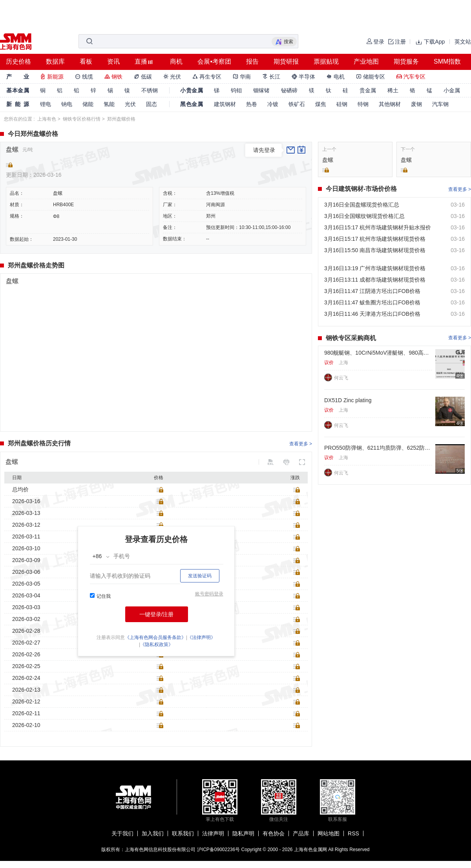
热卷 (252, 104)
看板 (86, 61)
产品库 (301, 833)
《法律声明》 (201, 637)
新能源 (52, 77)
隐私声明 (243, 833)
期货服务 (406, 61)
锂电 (46, 104)
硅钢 (342, 104)
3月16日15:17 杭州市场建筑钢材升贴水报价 (378, 227)
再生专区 (207, 77)
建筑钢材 (225, 104)
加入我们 (153, 833)
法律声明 (213, 833)
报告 (252, 61)
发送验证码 (200, 576)
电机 (336, 77)
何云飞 (341, 378)
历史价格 (18, 61)
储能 (88, 104)
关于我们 (122, 833)
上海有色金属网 (310, 850)
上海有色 (47, 119)
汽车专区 (411, 77)
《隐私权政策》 (157, 645)
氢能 (109, 104)
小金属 (452, 90)
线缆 (84, 77)
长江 (271, 77)
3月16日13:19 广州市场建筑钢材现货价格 (375, 268)
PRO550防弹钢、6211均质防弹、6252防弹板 (378, 448)
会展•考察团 (214, 61)
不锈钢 (150, 90)
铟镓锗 (261, 90)
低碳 (143, 77)
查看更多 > (301, 444)
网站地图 (329, 833)
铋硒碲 (289, 90)
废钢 (416, 104)
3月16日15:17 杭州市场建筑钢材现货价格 (375, 239)
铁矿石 (297, 104)
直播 (141, 61)
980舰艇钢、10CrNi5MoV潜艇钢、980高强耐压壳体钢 (378, 353)
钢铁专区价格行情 (82, 119)
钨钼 (236, 90)
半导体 (303, 77)
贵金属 (368, 90)
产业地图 (366, 61)
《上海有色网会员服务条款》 (155, 637)
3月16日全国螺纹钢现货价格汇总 (364, 216)
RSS (353, 833)
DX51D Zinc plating (348, 400)
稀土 (393, 90)
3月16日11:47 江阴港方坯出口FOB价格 (372, 291)
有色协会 (274, 833)
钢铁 (113, 77)
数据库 (55, 61)
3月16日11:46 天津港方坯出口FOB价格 (372, 314)
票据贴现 (326, 61)
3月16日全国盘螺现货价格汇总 (362, 205)
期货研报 (286, 61)
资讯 (113, 61)
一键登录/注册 (157, 614)
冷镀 (273, 104)
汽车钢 (440, 104)
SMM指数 (447, 61)
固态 (152, 104)
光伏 (172, 77)
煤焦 (321, 104)
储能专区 (371, 77)
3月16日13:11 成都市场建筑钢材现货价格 (375, 280)
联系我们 (183, 833)
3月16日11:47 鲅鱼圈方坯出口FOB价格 (372, 302)
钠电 (67, 104)
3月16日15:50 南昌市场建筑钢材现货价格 (375, 250)
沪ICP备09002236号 (218, 850)
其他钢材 (390, 104)
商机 (176, 61)
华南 (242, 77)
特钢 (363, 104)
